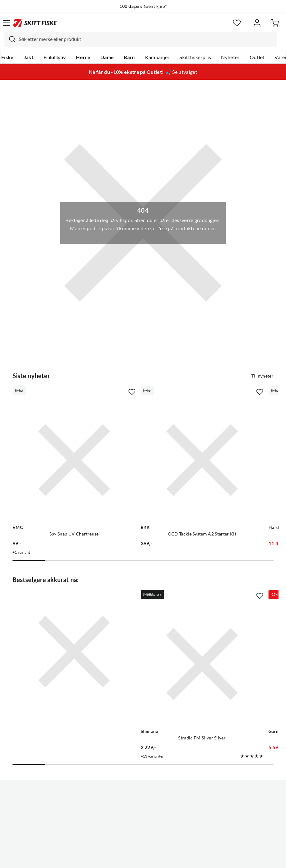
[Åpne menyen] (7, 23)
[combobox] (140, 39)
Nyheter (230, 57)
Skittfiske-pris (195, 57)
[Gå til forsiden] (35, 23)
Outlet (257, 57)
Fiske (8, 57)
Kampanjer (157, 57)
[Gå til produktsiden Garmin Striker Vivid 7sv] (221, 598)
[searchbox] (146, 39)
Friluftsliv (55, 57)
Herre (83, 57)
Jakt (29, 57)
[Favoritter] (237, 23)
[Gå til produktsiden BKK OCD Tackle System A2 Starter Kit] (137, 438)
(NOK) (143, 839)
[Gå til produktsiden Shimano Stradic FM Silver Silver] (137, 598)
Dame (107, 57)
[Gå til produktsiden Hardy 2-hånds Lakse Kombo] (221, 438)
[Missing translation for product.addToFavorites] (88, 392)
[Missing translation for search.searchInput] (10, 39)
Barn (129, 57)
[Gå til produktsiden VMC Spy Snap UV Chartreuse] (52, 438)
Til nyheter (262, 376)
